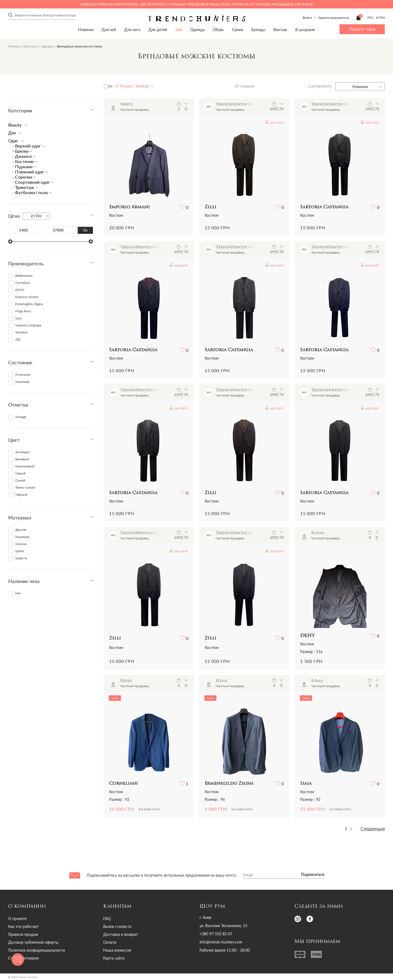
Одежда (197, 30)
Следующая (373, 828)
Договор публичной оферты (33, 942)
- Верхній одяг (27, 146)
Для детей (158, 30)
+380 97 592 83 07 (216, 934)
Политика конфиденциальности (37, 950)
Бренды (258, 30)
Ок (85, 230)
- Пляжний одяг (29, 172)
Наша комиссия (117, 950)
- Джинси (23, 156)
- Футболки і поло (31, 192)
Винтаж (280, 30)
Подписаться (313, 875)
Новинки (86, 30)
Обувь (218, 30)
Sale (179, 30)
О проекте (17, 919)
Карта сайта (114, 958)
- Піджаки (23, 166)
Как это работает (23, 926)
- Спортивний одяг (32, 182)
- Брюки (21, 151)
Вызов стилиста (117, 926)
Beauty (17, 125)
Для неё (109, 30)
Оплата (110, 942)
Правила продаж (23, 934)
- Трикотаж (24, 187)
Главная (14, 46)
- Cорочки (23, 177)
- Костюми (23, 161)
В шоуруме (305, 30)
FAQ (107, 919)
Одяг (15, 141)
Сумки (238, 30)
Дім (14, 133)
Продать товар (362, 29)
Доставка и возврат (120, 934)
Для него (132, 30)
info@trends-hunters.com (221, 942)
